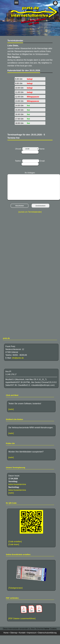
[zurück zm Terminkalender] (30, 212)
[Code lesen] (14, 544)
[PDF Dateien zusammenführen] (31, 612)
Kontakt (22, 633)
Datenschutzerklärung (47, 633)
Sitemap (14, 633)
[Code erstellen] (15, 542)
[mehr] (11, 409)
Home (6, 633)
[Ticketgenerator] (15, 588)
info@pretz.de (18, 358)
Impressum (32, 633)
